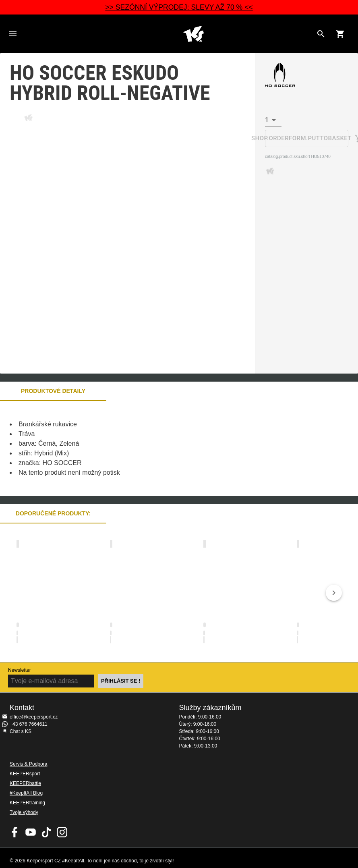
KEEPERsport (25, 774)
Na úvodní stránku (193, 34)
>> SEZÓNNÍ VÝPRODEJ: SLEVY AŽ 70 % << (179, 7)
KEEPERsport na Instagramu (62, 832)
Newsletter (20, 670)
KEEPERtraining (27, 803)
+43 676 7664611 (29, 724)
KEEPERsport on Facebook (15, 832)
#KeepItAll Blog (26, 793)
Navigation (13, 34)
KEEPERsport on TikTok (46, 832)
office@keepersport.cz (34, 717)
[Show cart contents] (340, 34)
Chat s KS (21, 731)
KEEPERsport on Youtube (31, 832)
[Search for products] (321, 34)
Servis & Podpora (28, 764)
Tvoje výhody (24, 812)
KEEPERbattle (25, 783)
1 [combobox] (267, 120)
